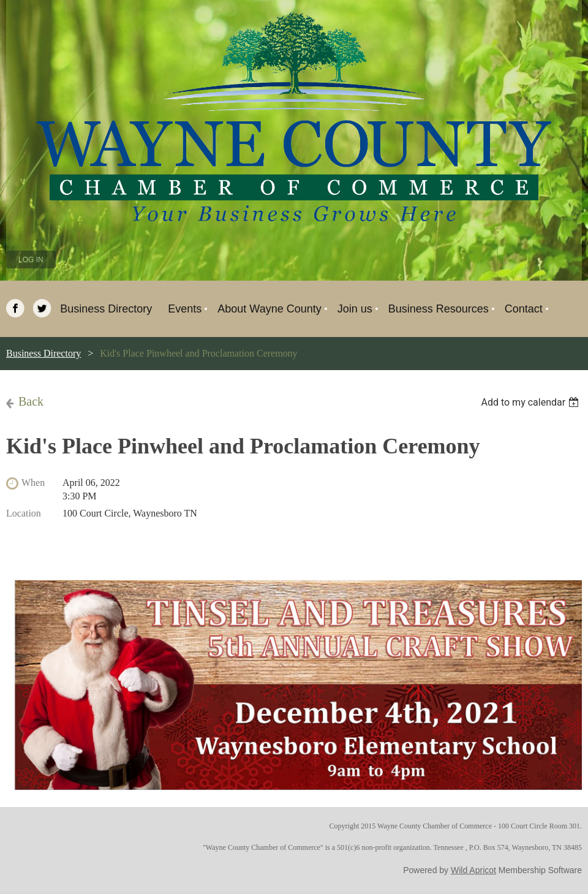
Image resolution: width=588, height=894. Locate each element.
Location (24, 513)
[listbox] (531, 402)
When (33, 483)
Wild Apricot (473, 870)
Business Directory (43, 353)
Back (31, 401)
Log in (31, 260)
